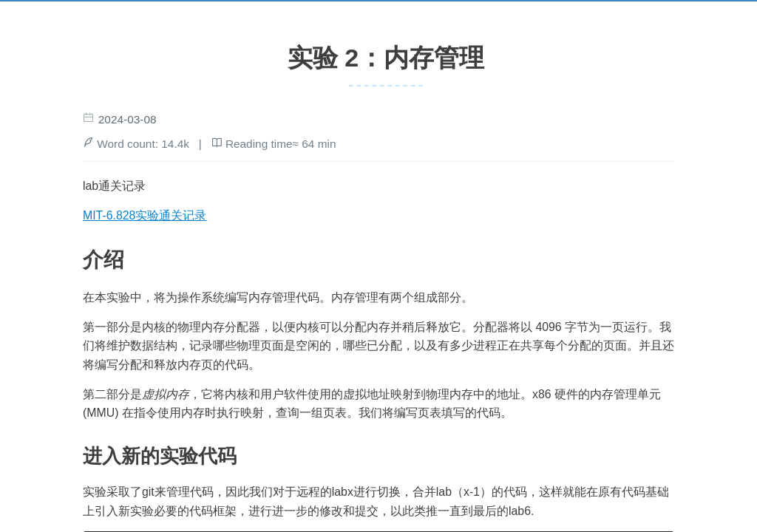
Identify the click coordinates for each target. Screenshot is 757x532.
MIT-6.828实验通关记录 (145, 215)
